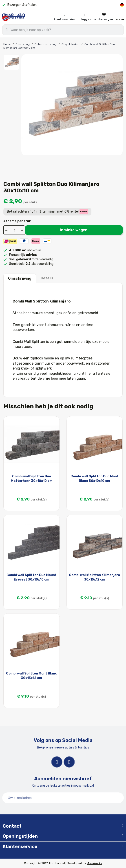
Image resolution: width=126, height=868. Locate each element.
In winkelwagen (74, 230)
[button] (104, 17)
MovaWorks (94, 863)
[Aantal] (14, 230)
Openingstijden (20, 836)
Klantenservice (65, 19)
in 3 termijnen (46, 212)
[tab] (63, 826)
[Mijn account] (85, 17)
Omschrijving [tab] (20, 278)
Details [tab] (47, 278)
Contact (12, 826)
